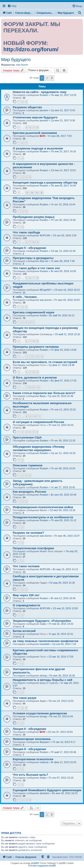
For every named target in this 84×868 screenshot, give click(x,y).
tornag (43, 716)
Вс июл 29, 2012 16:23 (65, 793)
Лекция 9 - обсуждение (29, 749)
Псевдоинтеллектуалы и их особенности (43, 517)
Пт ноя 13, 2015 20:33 (61, 425)
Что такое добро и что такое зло (36, 268)
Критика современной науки (33, 312)
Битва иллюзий (24, 631)
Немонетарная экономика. (32, 739)
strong (43, 675)
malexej (44, 762)
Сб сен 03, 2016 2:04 (65, 235)
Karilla (43, 315)
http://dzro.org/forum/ (31, 49)
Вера (43, 396)
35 (37, 193)
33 (27, 193)
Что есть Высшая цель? (30, 775)
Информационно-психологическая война (43, 507)
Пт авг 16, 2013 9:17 (64, 742)
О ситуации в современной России (38, 422)
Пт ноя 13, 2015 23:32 (63, 410)
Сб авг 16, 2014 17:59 (61, 657)
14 (41, 357)
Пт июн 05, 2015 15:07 (67, 536)
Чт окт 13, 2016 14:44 (63, 204)
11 (27, 357)
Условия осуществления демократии (40, 713)
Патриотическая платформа (33, 548)
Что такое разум (25, 698)
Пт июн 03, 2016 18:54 (67, 300)
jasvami (44, 110)
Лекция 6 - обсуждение (29, 729)
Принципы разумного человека (36, 347)
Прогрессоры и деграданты (33, 258)
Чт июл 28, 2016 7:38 (63, 261)
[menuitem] (12, 6)
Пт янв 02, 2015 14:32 (61, 624)
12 (32, 357)
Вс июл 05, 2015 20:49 (64, 495)
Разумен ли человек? (28, 533)
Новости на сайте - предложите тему (40, 92)
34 (32, 193)
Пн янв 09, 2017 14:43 (63, 186)
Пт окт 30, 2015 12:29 (63, 441)
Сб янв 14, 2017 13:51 (63, 170)
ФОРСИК (45, 235)
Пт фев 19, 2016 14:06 (64, 350)
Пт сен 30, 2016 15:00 (63, 220)
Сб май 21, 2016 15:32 (67, 334)
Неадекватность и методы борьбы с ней (43, 680)
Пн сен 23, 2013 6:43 (61, 716)
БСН (42, 136)
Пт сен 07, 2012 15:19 (61, 778)
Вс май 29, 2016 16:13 (62, 315)
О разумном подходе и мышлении (38, 148)
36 (41, 193)
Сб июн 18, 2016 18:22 (67, 290)
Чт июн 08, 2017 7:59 (60, 136)
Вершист (45, 742)
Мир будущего (16, 60)
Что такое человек (26, 566)
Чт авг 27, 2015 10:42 (63, 487)
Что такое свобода (26, 232)
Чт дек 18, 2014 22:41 (61, 634)
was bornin (22, 65)
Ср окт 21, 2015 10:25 (63, 453)
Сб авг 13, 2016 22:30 (63, 251)
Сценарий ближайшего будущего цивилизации (47, 790)
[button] (52, 78)
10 (38, 387)
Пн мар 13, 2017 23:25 (64, 95)
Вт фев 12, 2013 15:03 (64, 762)
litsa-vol (44, 261)
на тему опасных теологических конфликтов (46, 641)
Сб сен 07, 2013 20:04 (60, 732)
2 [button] (47, 78)
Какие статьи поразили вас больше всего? (44, 393)
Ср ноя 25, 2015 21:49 (61, 396)
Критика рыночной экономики (35, 133)
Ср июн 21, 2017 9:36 (63, 120)
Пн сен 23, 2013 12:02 (61, 701)
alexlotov (44, 793)
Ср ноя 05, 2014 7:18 (64, 644)
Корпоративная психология (33, 759)
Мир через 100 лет (26, 595)
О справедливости (26, 605)
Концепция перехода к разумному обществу (45, 183)
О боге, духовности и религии (35, 378)
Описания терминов (28, 465)
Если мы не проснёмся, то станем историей (45, 362)
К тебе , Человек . (26, 297)
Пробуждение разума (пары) (34, 217)
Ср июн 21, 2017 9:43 (63, 110)
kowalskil (45, 644)
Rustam (44, 95)
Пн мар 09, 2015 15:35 (62, 583)
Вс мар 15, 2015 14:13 (65, 569)
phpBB (34, 863)
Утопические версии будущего (35, 117)
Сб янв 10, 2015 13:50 (65, 608)
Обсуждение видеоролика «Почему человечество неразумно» (39, 448)
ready (43, 624)
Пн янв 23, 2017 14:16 (63, 151)
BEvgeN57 (46, 290)
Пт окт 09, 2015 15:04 (63, 468)
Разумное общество (27, 107)
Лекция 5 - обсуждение (29, 248)
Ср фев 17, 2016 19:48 (61, 365)
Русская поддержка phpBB (42, 866)
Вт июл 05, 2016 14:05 (63, 271)
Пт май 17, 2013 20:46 (63, 752)
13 (37, 357)
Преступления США (27, 437)
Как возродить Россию (29, 492)
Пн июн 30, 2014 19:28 (62, 675)
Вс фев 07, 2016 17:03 (64, 381)
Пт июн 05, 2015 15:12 (64, 520)
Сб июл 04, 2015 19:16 (62, 510)
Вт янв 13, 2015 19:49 (63, 598)
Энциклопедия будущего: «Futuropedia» (42, 621)
